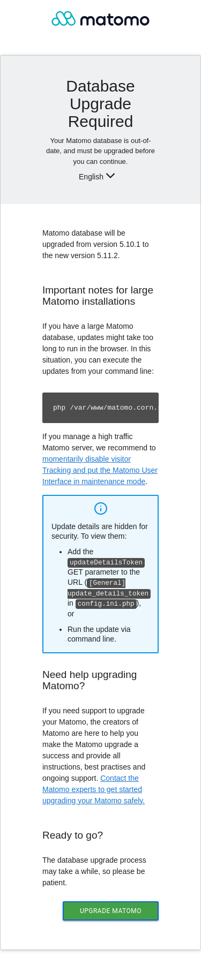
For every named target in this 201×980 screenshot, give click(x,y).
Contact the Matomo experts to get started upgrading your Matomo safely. (94, 787)
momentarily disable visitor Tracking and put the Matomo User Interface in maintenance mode (100, 470)
